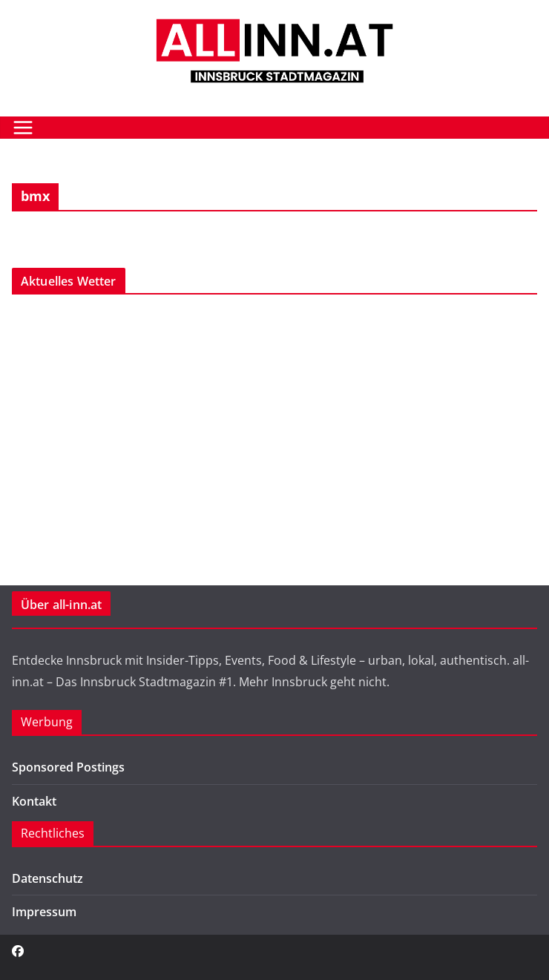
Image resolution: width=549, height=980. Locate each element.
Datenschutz (47, 878)
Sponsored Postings (68, 767)
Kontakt (34, 801)
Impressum (44, 912)
